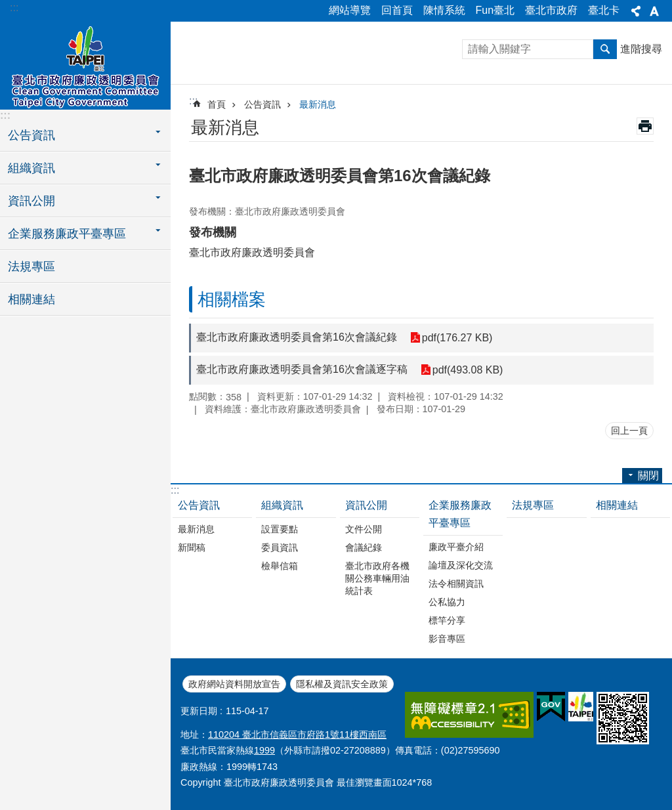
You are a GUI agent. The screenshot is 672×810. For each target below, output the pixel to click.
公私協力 (447, 602)
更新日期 (199, 711)
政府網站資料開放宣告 (234, 684)
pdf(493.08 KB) (468, 370)
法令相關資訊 (456, 584)
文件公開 (364, 529)
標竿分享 (447, 620)
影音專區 (447, 639)
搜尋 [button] (605, 49)
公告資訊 (262, 104)
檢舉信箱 (280, 566)
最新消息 (318, 104)
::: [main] (193, 101)
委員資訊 (280, 547)
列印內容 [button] (645, 126)
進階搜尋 (641, 49)
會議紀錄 (364, 547)
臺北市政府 (551, 10)
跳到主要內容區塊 (7, 7)
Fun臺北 (495, 10)
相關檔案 (232, 299)
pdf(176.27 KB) (457, 338)
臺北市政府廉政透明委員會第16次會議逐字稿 (302, 369)
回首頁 (397, 10)
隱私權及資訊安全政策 (342, 684)
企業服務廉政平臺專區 (460, 514)
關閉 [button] (636, 11)
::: (14, 8)
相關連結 (31, 299)
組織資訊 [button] (31, 168)
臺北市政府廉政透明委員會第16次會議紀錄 (297, 337)
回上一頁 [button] (629, 431)
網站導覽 (350, 10)
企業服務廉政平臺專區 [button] (67, 234)
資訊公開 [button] (31, 201)
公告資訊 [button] (31, 135)
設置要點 (280, 529)
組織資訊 (282, 505)
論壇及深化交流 (461, 565)
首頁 (217, 104)
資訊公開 (366, 505)
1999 (264, 750)
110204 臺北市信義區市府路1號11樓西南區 (297, 735)
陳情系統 (444, 10)
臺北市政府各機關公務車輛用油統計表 (377, 578)
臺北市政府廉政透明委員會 (85, 64)
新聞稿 (192, 547)
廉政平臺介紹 (456, 547)
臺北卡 (604, 10)
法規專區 (31, 266)
